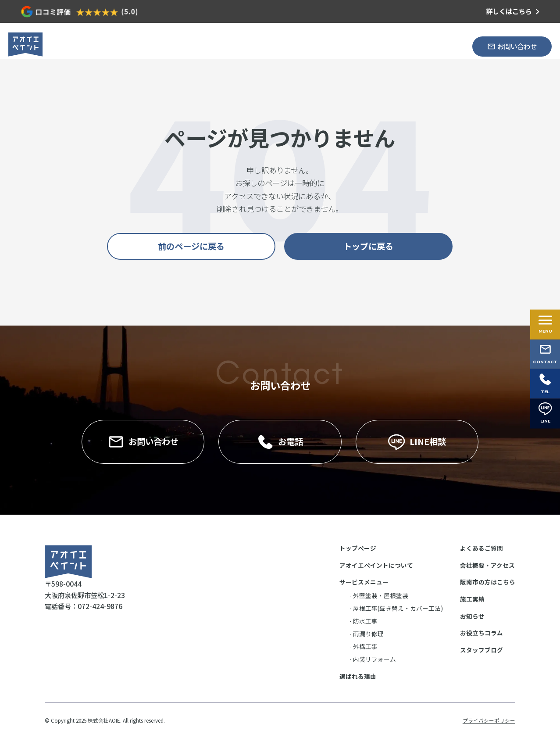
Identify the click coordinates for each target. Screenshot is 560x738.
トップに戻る (368, 246)
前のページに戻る (191, 246)
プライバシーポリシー (489, 720)
